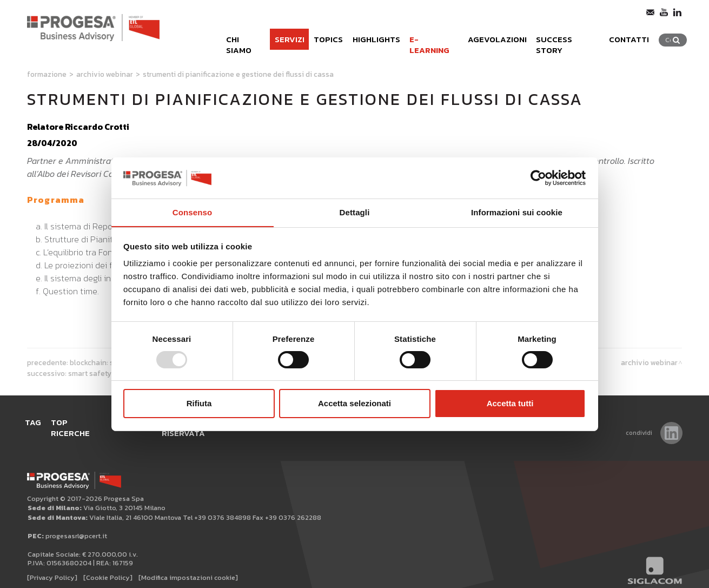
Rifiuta (199, 404)
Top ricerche (83, 423)
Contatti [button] (633, 37)
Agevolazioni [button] (495, 37)
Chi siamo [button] (233, 37)
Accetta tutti (510, 404)
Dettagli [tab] (355, 212)
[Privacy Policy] (52, 567)
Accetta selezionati (354, 404)
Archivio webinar (105, 74)
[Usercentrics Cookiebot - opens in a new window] (538, 177)
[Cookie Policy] (108, 567)
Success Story (569, 37)
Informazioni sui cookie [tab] (517, 212)
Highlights (369, 37)
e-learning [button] (429, 37)
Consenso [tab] (192, 212)
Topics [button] (320, 37)
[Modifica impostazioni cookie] (188, 567)
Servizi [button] (279, 37)
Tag (35, 423)
